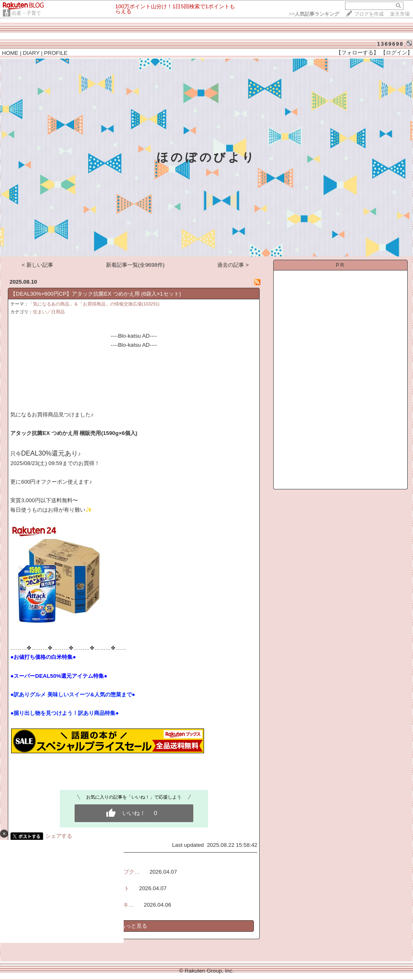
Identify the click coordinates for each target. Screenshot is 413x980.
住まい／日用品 (49, 312)
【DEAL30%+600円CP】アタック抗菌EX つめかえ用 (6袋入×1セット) (96, 294)
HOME (10, 53)
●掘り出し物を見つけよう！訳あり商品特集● (65, 713)
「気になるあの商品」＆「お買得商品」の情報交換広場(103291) (94, 304)
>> (314, 14)
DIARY (31, 53)
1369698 (391, 44)
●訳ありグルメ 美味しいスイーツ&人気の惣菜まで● (73, 694)
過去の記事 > (233, 265)
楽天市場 (400, 14)
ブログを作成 (369, 14)
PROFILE (56, 53)
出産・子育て (26, 13)
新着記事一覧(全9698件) (135, 265)
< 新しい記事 (38, 265)
